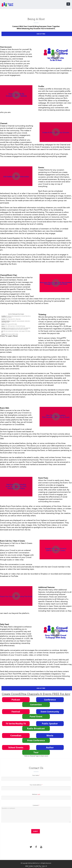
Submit (36, 831)
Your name (36, 775)
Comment (36, 805)
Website (36, 794)
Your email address (36, 785)
